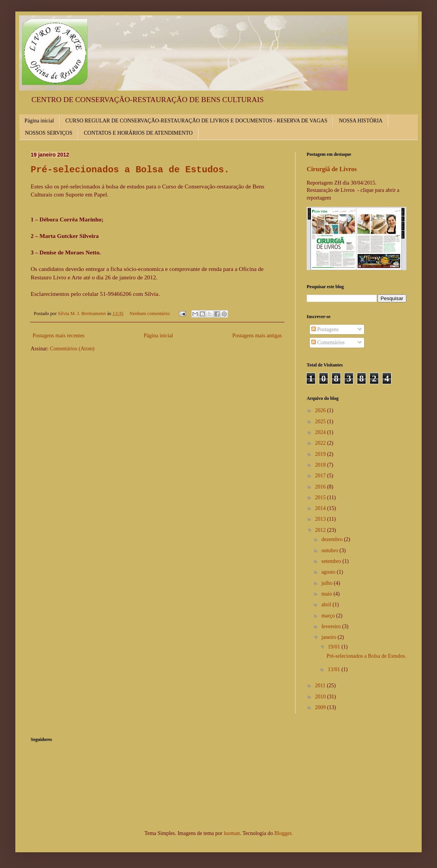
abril (327, 605)
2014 (321, 508)
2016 (321, 487)
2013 (321, 519)
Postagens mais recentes (58, 336)
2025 (321, 422)
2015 (321, 498)
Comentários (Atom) (72, 349)
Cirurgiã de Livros (332, 169)
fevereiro (332, 626)
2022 (321, 443)
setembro (332, 561)
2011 (321, 686)
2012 (321, 530)
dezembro (333, 539)
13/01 (334, 669)
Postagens (325, 329)
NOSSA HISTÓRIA (361, 121)
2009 (321, 707)
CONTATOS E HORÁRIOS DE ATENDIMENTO (138, 133)
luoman (232, 833)
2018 (321, 465)
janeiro (329, 637)
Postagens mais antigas (257, 336)
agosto (329, 572)
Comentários (328, 342)
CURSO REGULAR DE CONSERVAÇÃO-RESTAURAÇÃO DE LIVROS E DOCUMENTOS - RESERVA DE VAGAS (196, 121)
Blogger (283, 833)
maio (327, 594)
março (329, 616)
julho (327, 583)
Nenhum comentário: (151, 314)
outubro (330, 550)
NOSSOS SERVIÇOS (49, 133)
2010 (321, 697)
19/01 (334, 647)
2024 (321, 432)
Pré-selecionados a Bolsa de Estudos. (130, 170)
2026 (321, 410)
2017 (321, 476)
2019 (321, 454)
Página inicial (39, 121)
